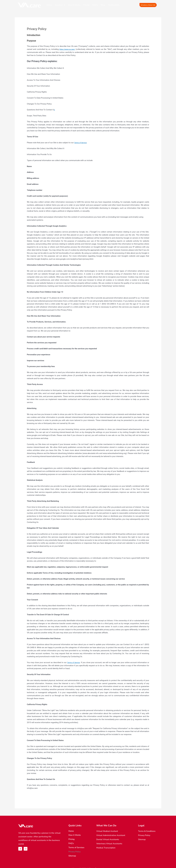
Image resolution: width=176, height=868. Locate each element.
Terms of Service (81, 143)
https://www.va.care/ (67, 49)
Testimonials (114, 5)
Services (60, 5)
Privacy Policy (74, 849)
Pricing (86, 5)
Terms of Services (76, 846)
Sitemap (72, 853)
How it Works (74, 5)
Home (49, 5)
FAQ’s (95, 5)
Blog (103, 5)
